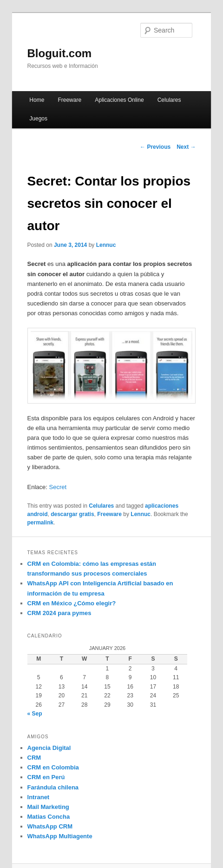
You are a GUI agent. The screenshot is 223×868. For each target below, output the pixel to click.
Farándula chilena (53, 787)
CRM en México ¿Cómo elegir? (72, 603)
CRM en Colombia (53, 767)
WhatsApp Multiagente (60, 836)
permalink (41, 523)
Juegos (38, 119)
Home (37, 100)
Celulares (169, 100)
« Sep (35, 714)
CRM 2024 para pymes (59, 613)
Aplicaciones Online (119, 100)
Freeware (69, 100)
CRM (34, 758)
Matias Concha (49, 817)
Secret (58, 487)
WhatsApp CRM (50, 826)
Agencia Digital (49, 748)
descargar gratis (72, 514)
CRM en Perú (46, 777)
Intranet (39, 797)
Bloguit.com (60, 53)
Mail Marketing (48, 807)
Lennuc (106, 245)
